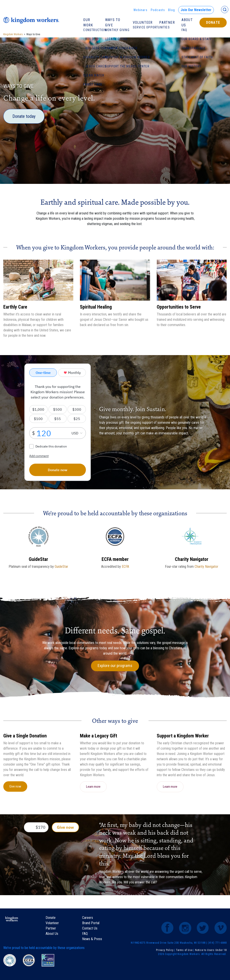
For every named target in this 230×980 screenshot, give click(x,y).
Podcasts (158, 10)
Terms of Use (184, 950)
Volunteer (143, 22)
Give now (15, 786)
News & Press (92, 939)
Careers (88, 918)
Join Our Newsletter (196, 10)
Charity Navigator (206, 567)
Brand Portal (91, 923)
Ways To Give (113, 22)
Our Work (88, 22)
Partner (167, 22)
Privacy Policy (165, 950)
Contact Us (90, 928)
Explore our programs (115, 666)
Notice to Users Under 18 (211, 950)
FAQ (85, 934)
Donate (213, 22)
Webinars (140, 10)
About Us (187, 22)
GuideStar (61, 567)
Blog (172, 10)
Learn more (93, 787)
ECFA (125, 567)
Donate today (24, 116)
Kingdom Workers (13, 34)
